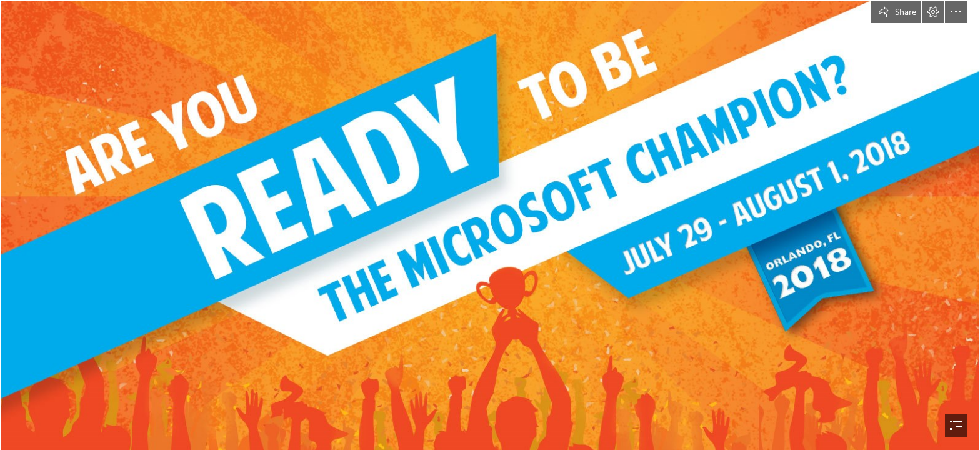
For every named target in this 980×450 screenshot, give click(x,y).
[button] (896, 12)
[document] (490, 225)
